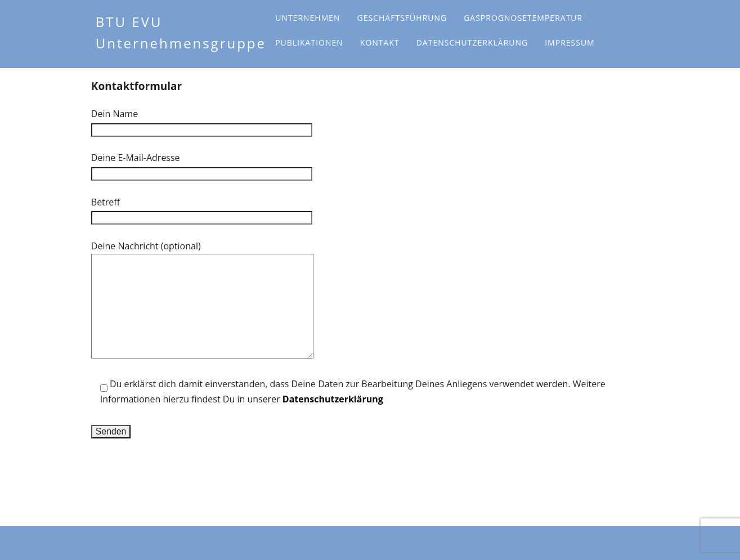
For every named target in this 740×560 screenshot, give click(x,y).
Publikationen (309, 42)
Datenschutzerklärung (472, 42)
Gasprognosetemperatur (523, 18)
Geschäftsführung (402, 18)
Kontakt (380, 42)
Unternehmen (308, 18)
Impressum (570, 42)
